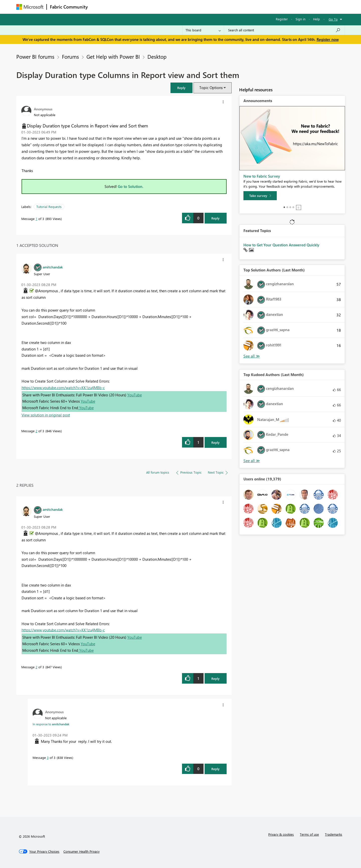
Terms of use (309, 834)
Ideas (142, 7)
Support (227, 7)
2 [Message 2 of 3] (36, 431)
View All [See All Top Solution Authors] (252, 356)
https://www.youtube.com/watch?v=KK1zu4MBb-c (63, 388)
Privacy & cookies (281, 834)
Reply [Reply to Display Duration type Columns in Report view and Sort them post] (215, 218)
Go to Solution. (131, 186)
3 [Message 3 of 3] (48, 757)
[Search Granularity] (203, 30)
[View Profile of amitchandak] (53, 267)
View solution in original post (46, 415)
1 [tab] (284, 207)
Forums (99, 7)
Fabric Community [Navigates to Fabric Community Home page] (69, 7)
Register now (328, 39)
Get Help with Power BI (113, 56)
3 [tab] (290, 207)
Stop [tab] (299, 207)
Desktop (157, 56)
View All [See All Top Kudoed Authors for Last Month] (252, 461)
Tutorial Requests (49, 207)
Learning (206, 7)
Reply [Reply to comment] (215, 442)
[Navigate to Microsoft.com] (30, 7)
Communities (164, 7)
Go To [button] (333, 19)
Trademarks (334, 834)
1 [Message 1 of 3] (36, 219)
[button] (182, 88)
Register (282, 19)
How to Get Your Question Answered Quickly (281, 245)
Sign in (300, 19)
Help (317, 19)
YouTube (135, 395)
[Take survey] (260, 196)
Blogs (187, 7)
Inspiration (121, 7)
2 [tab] (287, 207)
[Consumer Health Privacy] (81, 851)
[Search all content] (284, 30)
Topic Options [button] (211, 88)
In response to (51, 724)
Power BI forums (35, 56)
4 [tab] (293, 207)
